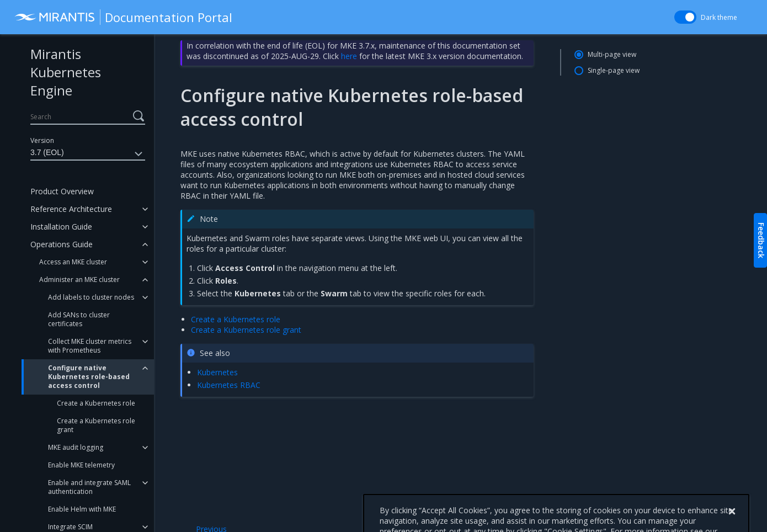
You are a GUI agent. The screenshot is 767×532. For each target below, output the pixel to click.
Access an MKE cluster (73, 262)
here (349, 56)
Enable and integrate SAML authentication (89, 487)
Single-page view (614, 70)
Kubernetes (217, 372)
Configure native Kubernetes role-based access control (89, 377)
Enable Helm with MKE (82, 509)
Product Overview (62, 191)
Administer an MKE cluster (79, 280)
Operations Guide (62, 244)
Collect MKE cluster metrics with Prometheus (90, 346)
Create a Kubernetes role (96, 403)
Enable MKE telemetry (81, 465)
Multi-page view (612, 54)
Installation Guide (61, 227)
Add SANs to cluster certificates (79, 319)
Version (42, 140)
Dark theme (719, 17)
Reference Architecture (71, 209)
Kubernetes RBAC (229, 385)
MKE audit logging (76, 447)
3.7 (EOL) (88, 154)
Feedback (761, 240)
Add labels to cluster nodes (91, 297)
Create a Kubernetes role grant (96, 425)
